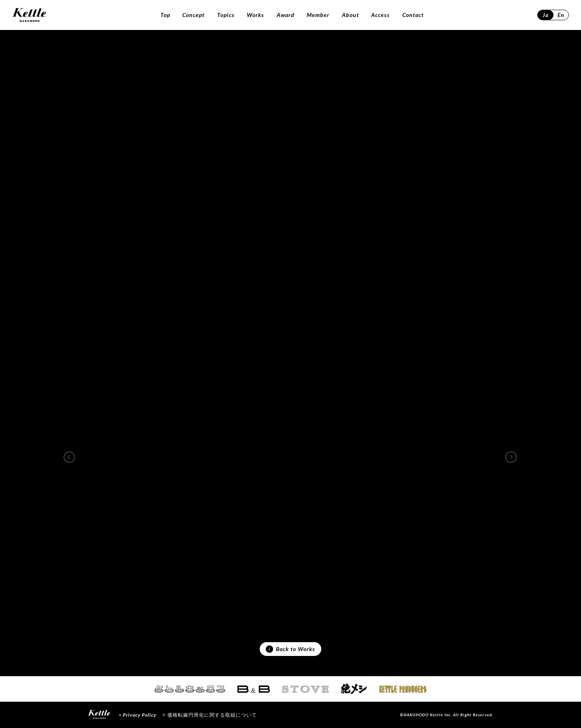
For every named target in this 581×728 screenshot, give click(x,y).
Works (255, 15)
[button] (69, 457)
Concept (193, 15)
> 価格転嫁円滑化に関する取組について (210, 715)
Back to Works (290, 649)
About (350, 15)
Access (380, 15)
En (561, 15)
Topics (226, 15)
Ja (546, 15)
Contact (413, 15)
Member (318, 15)
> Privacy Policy (138, 715)
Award (286, 15)
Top (165, 15)
